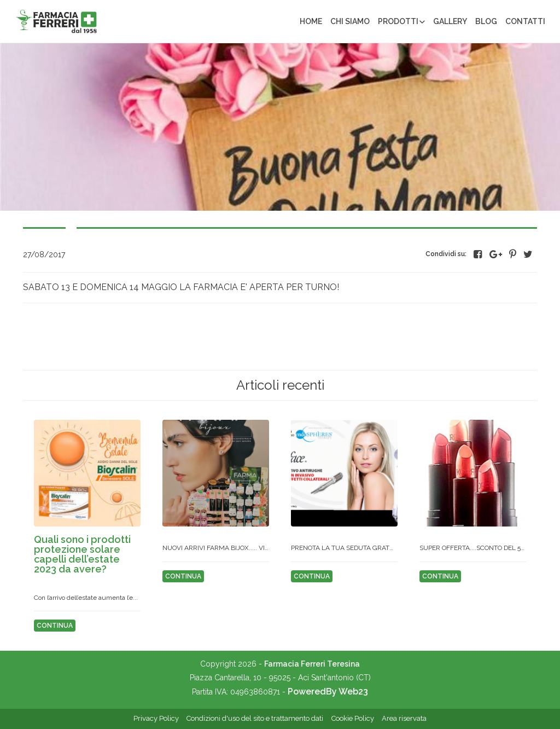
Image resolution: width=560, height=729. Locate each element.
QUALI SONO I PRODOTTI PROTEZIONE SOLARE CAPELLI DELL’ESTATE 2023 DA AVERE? (82, 554)
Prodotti (398, 21)
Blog (486, 21)
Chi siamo (350, 21)
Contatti (525, 21)
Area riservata (404, 718)
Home (311, 21)
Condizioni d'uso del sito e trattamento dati (255, 718)
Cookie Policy (353, 718)
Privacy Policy (156, 718)
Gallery (450, 21)
